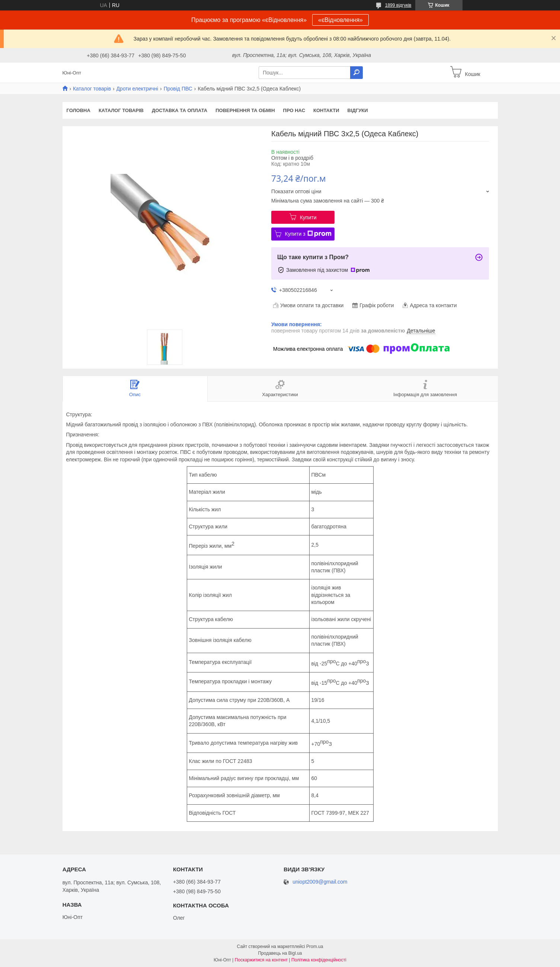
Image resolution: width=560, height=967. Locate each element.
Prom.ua (315, 947)
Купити (308, 217)
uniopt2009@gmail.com (320, 882)
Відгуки (358, 110)
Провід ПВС (178, 89)
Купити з (308, 234)
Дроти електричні (137, 89)
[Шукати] (356, 73)
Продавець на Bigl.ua (280, 953)
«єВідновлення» (340, 20)
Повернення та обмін (245, 110)
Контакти (326, 110)
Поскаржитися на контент (261, 960)
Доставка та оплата (180, 110)
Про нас (294, 110)
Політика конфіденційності (319, 960)
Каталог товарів (92, 89)
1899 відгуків (398, 5)
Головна (79, 110)
